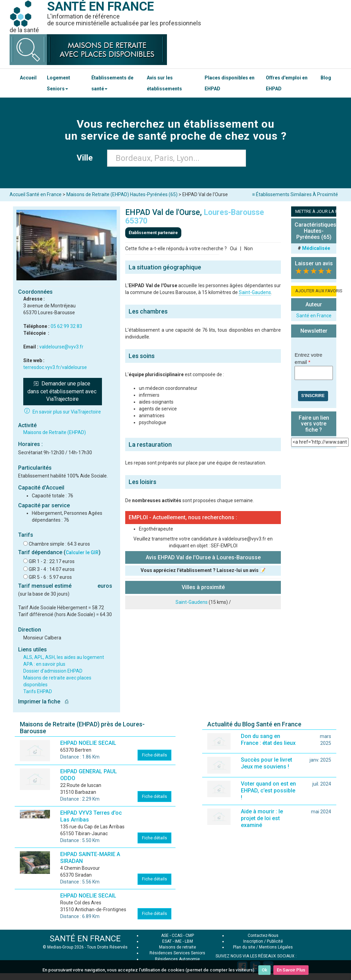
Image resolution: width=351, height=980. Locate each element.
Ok (264, 970)
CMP (190, 936)
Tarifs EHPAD (38, 691)
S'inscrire (313, 396)
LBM (189, 941)
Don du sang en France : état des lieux (268, 740)
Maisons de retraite (178, 947)
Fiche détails (154, 755)
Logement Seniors (58, 83)
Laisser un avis (314, 263)
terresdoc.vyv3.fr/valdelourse (55, 367)
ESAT (167, 941)
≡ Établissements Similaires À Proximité (295, 194)
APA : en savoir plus (44, 664)
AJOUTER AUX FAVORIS (316, 291)
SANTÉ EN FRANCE (85, 939)
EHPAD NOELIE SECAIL (88, 743)
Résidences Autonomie (177, 959)
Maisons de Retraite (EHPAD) (55, 432)
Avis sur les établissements (164, 83)
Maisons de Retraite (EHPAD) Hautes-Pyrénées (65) (122, 194)
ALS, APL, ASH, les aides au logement (64, 657)
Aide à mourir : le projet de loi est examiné (262, 818)
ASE (165, 936)
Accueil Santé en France (36, 194)
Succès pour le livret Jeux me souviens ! (266, 763)
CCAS (177, 936)
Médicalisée (316, 248)
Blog (326, 78)
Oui (233, 249)
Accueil (28, 78)
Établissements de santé (112, 83)
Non (249, 249)
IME (178, 941)
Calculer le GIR (82, 552)
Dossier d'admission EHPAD (53, 671)
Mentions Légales (276, 947)
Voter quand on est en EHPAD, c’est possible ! (268, 791)
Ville (87, 158)
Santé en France (314, 316)
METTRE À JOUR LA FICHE (316, 211)
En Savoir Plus (291, 970)
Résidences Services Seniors (177, 953)
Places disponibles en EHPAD (230, 83)
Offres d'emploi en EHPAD (287, 83)
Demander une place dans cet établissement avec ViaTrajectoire (63, 391)
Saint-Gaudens (255, 292)
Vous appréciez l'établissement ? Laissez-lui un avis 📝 (203, 570)
